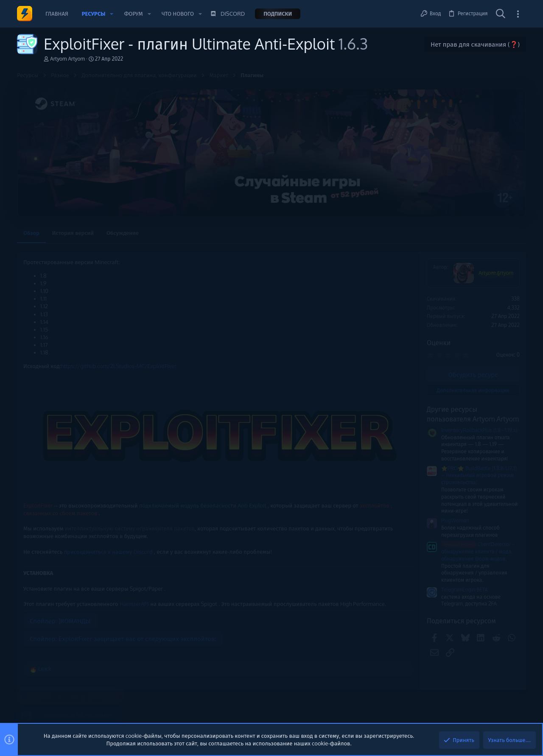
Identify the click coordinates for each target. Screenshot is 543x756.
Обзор (31, 233)
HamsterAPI (134, 566)
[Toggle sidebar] (518, 14)
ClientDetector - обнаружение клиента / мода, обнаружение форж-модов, (363, 551)
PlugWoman (341, 520)
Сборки (447, 386)
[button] (112, 14)
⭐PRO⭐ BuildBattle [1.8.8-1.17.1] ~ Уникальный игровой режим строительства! (364, 476)
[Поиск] (501, 14)
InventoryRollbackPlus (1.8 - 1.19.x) (365, 430)
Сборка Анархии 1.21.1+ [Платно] (479, 365)
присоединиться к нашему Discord (107, 513)
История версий (73, 233)
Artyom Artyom (67, 59)
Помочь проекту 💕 (459, 269)
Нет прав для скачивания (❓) (475, 44)
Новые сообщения (458, 349)
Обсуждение (123, 233)
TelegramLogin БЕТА (350, 590)
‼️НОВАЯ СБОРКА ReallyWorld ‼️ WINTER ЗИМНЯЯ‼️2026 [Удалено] (478, 409)
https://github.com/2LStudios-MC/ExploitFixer (119, 366)
